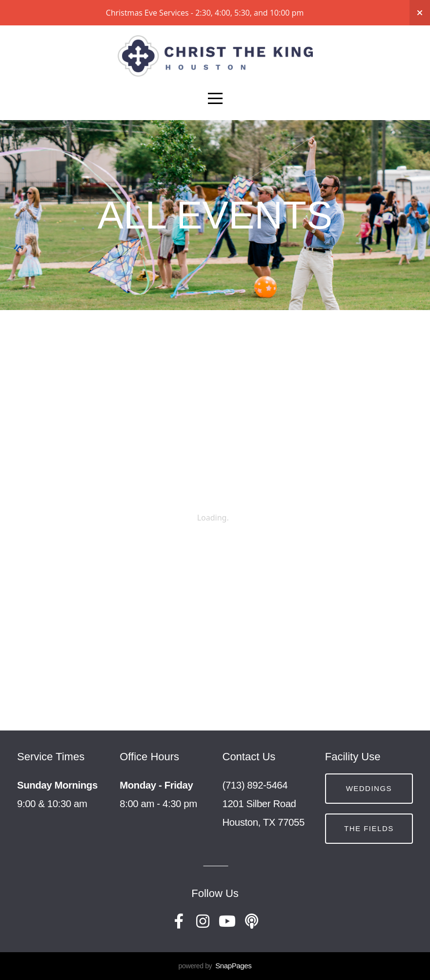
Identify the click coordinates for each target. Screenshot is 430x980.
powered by (215, 966)
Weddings (369, 788)
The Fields (369, 828)
